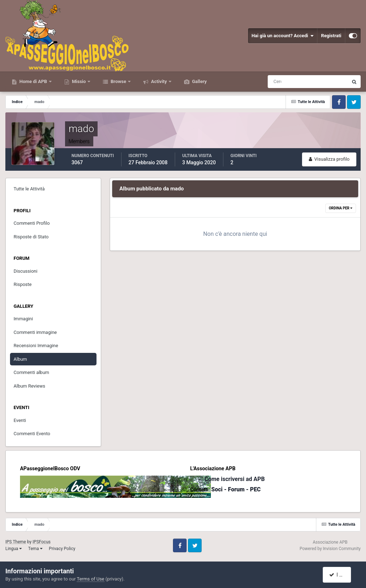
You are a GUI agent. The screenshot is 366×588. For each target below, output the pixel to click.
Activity (159, 81)
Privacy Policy (62, 549)
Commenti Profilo (32, 223)
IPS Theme (16, 542)
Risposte (23, 284)
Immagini (23, 319)
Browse (118, 81)
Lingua (14, 549)
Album (20, 359)
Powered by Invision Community (330, 549)
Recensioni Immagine (36, 346)
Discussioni (26, 271)
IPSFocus (41, 542)
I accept (340, 575)
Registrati (331, 36)
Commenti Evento (32, 434)
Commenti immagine (35, 332)
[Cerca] (278, 82)
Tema (35, 549)
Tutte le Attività (29, 189)
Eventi (20, 420)
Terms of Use (91, 579)
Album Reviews (29, 386)
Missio (79, 81)
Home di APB (33, 81)
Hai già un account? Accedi (283, 36)
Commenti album (31, 372)
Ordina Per (341, 208)
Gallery (199, 81)
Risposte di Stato (31, 237)
